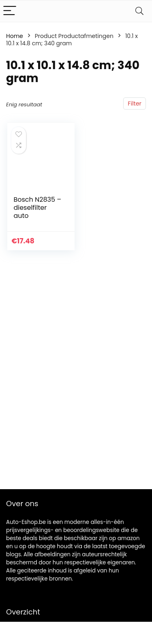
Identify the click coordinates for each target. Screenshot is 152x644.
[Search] (139, 11)
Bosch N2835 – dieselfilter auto (37, 208)
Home (15, 36)
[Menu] (10, 11)
